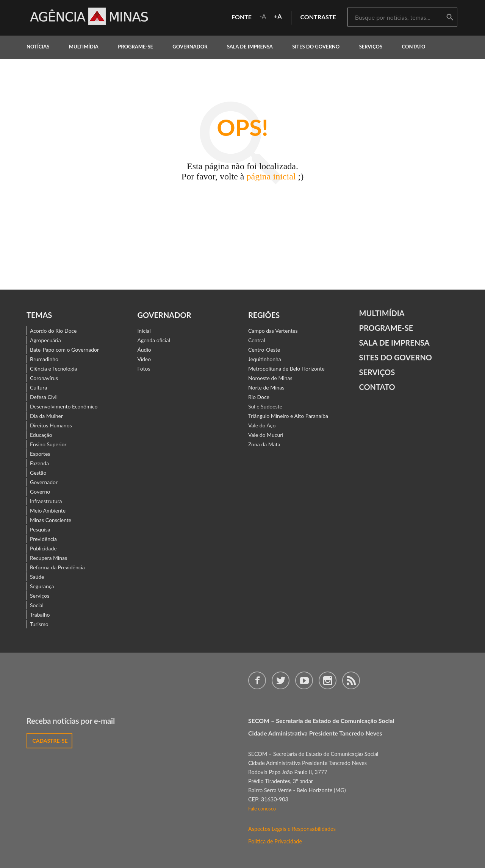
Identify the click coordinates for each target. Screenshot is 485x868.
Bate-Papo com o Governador (64, 350)
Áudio (144, 350)
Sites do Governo (316, 47)
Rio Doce (259, 397)
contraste (318, 17)
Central (257, 340)
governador (190, 47)
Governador (44, 482)
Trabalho (40, 615)
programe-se (135, 47)
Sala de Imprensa (250, 47)
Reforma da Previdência (57, 567)
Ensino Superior (48, 444)
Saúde (37, 577)
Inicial (144, 331)
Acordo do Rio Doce (53, 331)
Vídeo (144, 359)
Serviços (371, 47)
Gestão (38, 473)
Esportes (40, 454)
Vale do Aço (262, 425)
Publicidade (43, 548)
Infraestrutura (46, 501)
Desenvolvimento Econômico (64, 406)
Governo (40, 492)
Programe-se (386, 328)
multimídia (84, 47)
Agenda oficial (154, 340)
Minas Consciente (51, 520)
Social (37, 605)
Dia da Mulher (46, 416)
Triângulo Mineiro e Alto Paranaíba (288, 416)
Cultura (38, 387)
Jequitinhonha (265, 359)
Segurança (42, 586)
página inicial (271, 176)
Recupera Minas (48, 558)
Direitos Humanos (51, 425)
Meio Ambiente (48, 510)
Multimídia (382, 313)
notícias (38, 47)
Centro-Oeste (264, 350)
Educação (41, 435)
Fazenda (39, 463)
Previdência (43, 539)
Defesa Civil (44, 397)
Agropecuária (45, 340)
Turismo (39, 624)
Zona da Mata (264, 444)
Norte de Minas (266, 387)
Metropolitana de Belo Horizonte (286, 369)
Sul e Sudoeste (265, 406)
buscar (450, 17)
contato (414, 47)
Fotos (144, 369)
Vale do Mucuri (266, 435)
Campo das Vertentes (273, 331)
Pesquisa (40, 529)
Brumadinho (44, 359)
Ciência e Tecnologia (53, 369)
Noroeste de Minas (270, 378)
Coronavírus (44, 378)
